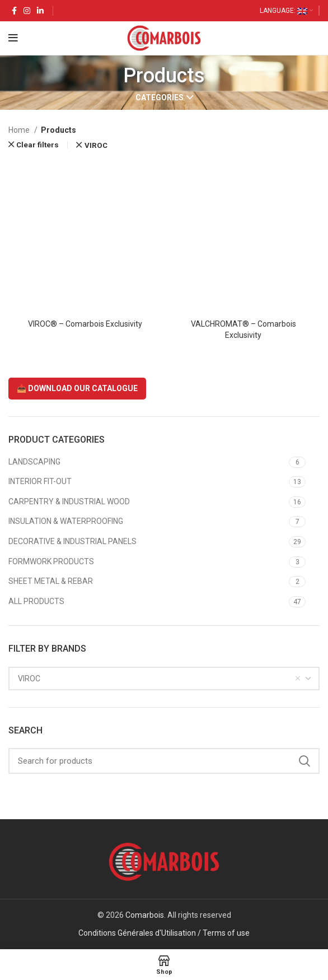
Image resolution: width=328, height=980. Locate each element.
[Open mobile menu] (13, 38)
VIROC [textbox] (29, 679)
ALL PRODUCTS (36, 601)
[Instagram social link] (27, 11)
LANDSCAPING (34, 462)
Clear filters (38, 145)
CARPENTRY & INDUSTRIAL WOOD (69, 501)
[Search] (164, 761)
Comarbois (145, 915)
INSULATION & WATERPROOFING (66, 521)
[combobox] (164, 679)
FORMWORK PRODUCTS (51, 561)
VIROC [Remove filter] (96, 145)
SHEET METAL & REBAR (51, 581)
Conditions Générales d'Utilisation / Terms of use (164, 933)
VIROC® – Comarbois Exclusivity (85, 324)
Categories (160, 97)
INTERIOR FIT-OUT (40, 481)
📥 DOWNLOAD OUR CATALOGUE (77, 388)
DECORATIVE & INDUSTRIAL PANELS (72, 541)
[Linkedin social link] (40, 11)
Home (20, 130)
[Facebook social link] (14, 11)
